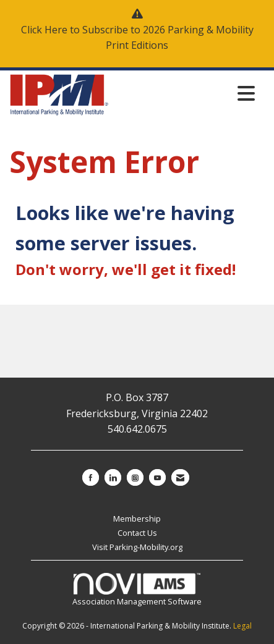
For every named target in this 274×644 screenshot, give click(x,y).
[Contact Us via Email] (180, 477)
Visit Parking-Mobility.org (137, 547)
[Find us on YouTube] (157, 477)
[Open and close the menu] (185, 93)
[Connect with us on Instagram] (135, 477)
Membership (137, 519)
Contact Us (137, 533)
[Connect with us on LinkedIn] (113, 477)
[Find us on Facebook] (91, 477)
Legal (242, 626)
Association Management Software (137, 590)
